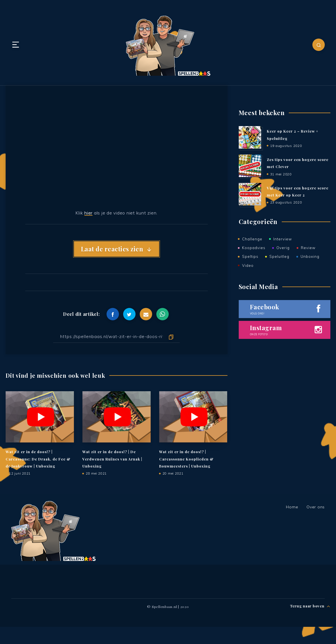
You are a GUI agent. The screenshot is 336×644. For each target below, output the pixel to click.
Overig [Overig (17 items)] (283, 247)
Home (292, 507)
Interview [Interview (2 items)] (283, 239)
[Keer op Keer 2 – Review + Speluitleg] (250, 138)
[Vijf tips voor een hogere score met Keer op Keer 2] (250, 194)
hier (88, 213)
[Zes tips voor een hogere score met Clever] (250, 166)
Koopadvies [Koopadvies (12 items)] (254, 247)
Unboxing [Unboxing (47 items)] (310, 256)
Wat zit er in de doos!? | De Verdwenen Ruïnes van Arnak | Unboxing (112, 459)
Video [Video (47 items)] (248, 265)
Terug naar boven (310, 606)
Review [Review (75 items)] (308, 247)
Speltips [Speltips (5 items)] (250, 256)
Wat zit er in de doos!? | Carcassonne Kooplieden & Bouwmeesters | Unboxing (186, 459)
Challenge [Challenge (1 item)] (252, 239)
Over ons (316, 507)
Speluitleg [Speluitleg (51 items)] (279, 256)
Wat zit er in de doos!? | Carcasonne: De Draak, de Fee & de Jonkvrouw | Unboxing (38, 459)
